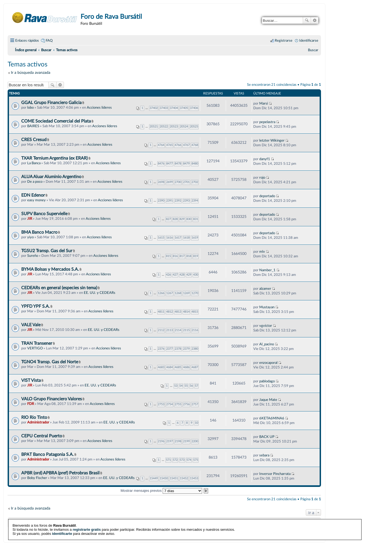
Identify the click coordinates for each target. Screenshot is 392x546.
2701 (186, 182)
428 (182, 275)
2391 (169, 201)
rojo (262, 178)
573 (182, 460)
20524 (184, 126)
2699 (169, 182)
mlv (262, 252)
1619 (195, 238)
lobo (30, 108)
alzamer (265, 289)
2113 (169, 330)
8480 (195, 164)
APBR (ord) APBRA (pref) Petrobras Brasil (60, 473)
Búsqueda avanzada (315, 20)
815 (168, 256)
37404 (174, 108)
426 (168, 275)
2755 (178, 404)
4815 (195, 312)
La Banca (34, 163)
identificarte (62, 530)
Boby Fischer (37, 478)
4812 (169, 312)
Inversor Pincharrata (275, 474)
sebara (264, 455)
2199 (186, 441)
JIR (30, 219)
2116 (195, 330)
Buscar (307, 20)
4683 (161, 367)
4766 (178, 145)
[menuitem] (313, 50)
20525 (194, 126)
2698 (161, 182)
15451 (174, 478)
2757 (195, 404)
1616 (169, 238)
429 (189, 275)
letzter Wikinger (272, 141)
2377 (169, 349)
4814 (186, 312)
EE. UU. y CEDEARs (100, 293)
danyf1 (265, 159)
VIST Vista (31, 380)
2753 (161, 404)
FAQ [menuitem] (49, 41)
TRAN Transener (37, 343)
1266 (161, 293)
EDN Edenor (33, 195)
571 (168, 460)
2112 (161, 330)
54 (181, 386)
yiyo (30, 237)
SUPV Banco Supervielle (44, 214)
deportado (267, 196)
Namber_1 (267, 270)
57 (196, 386)
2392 (178, 201)
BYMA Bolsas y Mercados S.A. (50, 269)
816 (175, 256)
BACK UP (267, 437)
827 (168, 219)
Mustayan (267, 307)
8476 (161, 164)
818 (189, 256)
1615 (161, 238)
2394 (195, 201)
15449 (154, 478)
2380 (195, 349)
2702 (195, 182)
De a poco (35, 182)
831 (196, 219)
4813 (178, 312)
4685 (178, 367)
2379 (186, 349)
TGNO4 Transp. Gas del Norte (50, 362)
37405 (184, 108)
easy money (36, 200)
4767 (186, 145)
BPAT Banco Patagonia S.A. (47, 455)
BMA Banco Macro (39, 232)
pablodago (267, 381)
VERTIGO (35, 348)
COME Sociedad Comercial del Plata (56, 121)
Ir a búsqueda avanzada (31, 73)
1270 (195, 293)
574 (189, 460)
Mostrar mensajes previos (161, 491)
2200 (195, 441)
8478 (178, 164)
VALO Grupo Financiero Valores (52, 399)
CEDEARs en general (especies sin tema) (59, 288)
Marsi (264, 103)
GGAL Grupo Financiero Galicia (51, 103)
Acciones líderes (99, 108)
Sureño (33, 256)
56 (191, 386)
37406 (194, 108)
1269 (186, 293)
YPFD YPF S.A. (36, 306)
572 (175, 460)
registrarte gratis (87, 526)
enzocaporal (268, 363)
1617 (178, 238)
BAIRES (33, 126)
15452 (184, 478)
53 (176, 386)
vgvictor (266, 326)
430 (196, 275)
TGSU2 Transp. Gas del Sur (47, 251)
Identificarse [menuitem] (309, 41)
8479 (186, 164)
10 (196, 423)
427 (175, 275)
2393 (186, 201)
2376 (161, 349)
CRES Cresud (34, 140)
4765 (169, 145)
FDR (31, 404)
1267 (169, 293)
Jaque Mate (268, 400)
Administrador (38, 422)
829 (182, 219)
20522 (164, 126)
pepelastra (267, 122)
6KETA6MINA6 (272, 418)
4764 (161, 145)
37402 (154, 108)
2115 (186, 330)
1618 (186, 238)
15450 (164, 478)
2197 (169, 441)
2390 (161, 201)
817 (182, 256)
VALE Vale (31, 325)
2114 (178, 330)
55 (186, 386)
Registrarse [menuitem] (284, 41)
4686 (186, 367)
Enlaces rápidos (27, 41)
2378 (178, 349)
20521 (154, 126)
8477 (169, 164)
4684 (169, 367)
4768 (195, 145)
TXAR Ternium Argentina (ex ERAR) (55, 158)
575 (196, 460)
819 (196, 256)
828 (175, 219)
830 (189, 219)
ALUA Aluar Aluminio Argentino (51, 177)
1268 (178, 293)
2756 (186, 404)
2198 (178, 441)
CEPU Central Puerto (42, 436)
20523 (174, 126)
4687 (195, 367)
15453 (194, 478)
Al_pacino (267, 344)
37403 (164, 108)
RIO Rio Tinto (34, 417)
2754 (169, 404)
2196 (161, 441)
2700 (178, 182)
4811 (161, 312)
